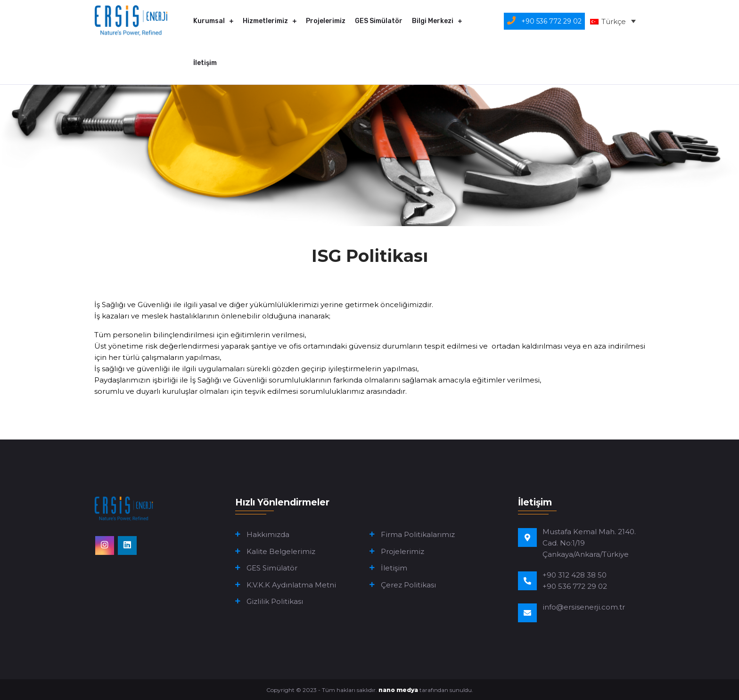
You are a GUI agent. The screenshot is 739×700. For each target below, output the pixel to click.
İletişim (205, 63)
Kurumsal (209, 21)
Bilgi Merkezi (433, 21)
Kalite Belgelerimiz (281, 551)
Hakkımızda (268, 534)
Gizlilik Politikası (275, 601)
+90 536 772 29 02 (575, 586)
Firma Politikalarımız (418, 534)
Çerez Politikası (408, 585)
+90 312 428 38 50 (575, 575)
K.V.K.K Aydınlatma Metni (291, 585)
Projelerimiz (326, 21)
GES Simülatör (379, 21)
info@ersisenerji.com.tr (584, 607)
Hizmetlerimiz (265, 21)
